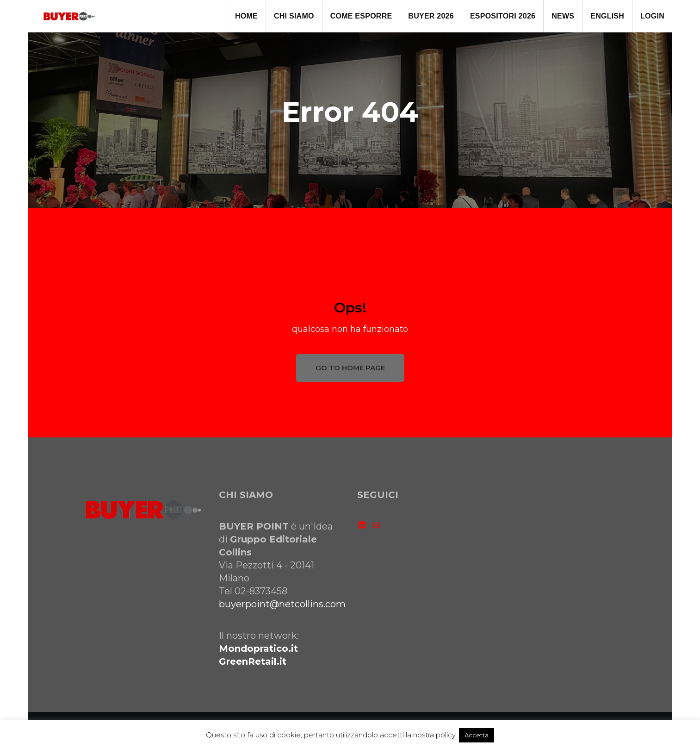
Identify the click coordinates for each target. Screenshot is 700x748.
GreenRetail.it (253, 661)
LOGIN (652, 16)
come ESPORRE (361, 16)
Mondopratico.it (258, 648)
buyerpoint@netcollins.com (282, 604)
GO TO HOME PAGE (350, 368)
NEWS (563, 16)
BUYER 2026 (431, 16)
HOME (246, 16)
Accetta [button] (477, 735)
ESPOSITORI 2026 (503, 16)
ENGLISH (607, 16)
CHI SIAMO (294, 16)
